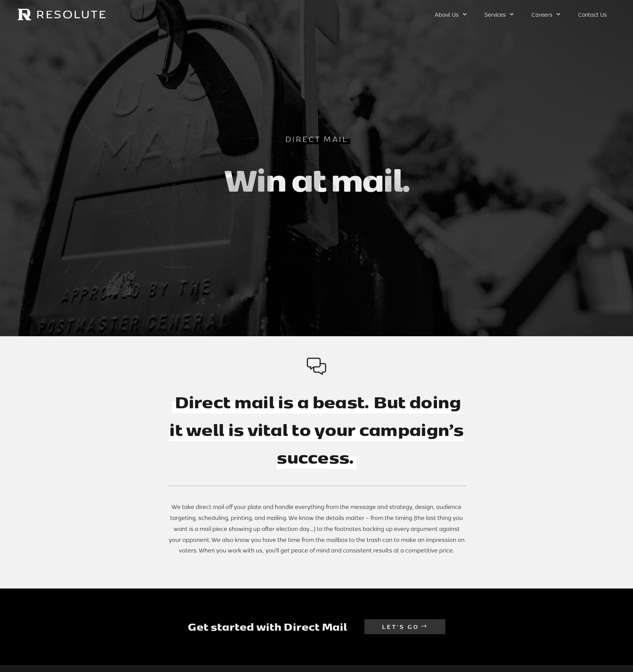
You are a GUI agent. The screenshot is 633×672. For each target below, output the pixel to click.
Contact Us (592, 15)
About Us (451, 15)
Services (499, 15)
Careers (546, 15)
